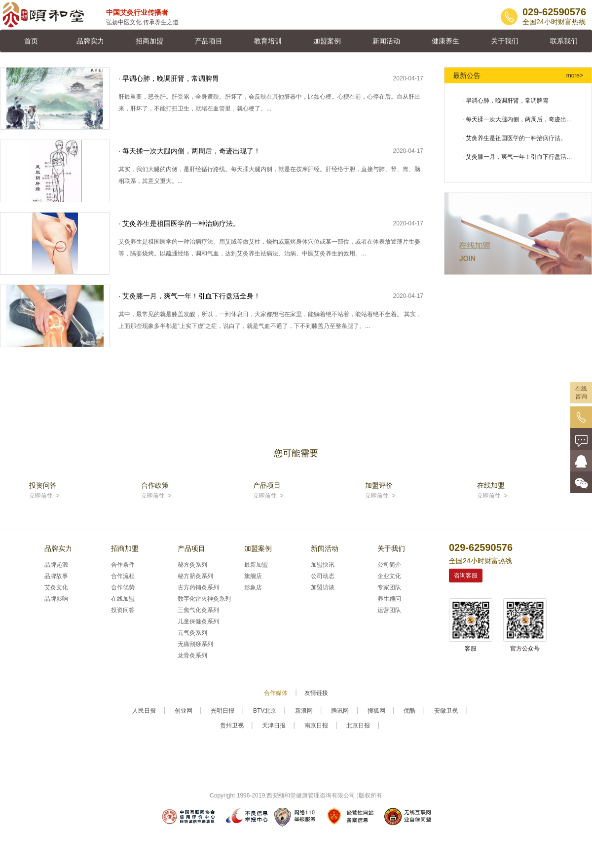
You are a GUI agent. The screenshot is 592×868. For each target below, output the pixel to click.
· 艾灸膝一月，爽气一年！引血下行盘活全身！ (517, 160)
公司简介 (389, 565)
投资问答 (123, 610)
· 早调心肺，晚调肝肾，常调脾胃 (505, 101)
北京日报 (358, 725)
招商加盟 (149, 41)
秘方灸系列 (192, 565)
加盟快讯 (323, 565)
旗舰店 (253, 576)
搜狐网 (376, 711)
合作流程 (123, 576)
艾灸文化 (56, 587)
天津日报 (274, 725)
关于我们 (505, 41)
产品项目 (209, 41)
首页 (31, 41)
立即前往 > (44, 496)
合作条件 (123, 565)
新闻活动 (386, 41)
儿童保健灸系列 (198, 621)
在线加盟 (123, 599)
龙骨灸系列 (192, 655)
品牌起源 (56, 565)
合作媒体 (276, 693)
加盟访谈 (323, 587)
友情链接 (316, 693)
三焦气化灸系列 (198, 610)
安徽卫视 (446, 711)
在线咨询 (581, 393)
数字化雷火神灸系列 (204, 599)
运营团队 (389, 610)
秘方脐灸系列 (195, 576)
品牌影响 (56, 599)
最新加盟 (256, 565)
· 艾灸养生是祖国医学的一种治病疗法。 (514, 138)
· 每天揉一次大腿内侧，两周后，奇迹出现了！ (517, 122)
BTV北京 (265, 711)
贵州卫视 (232, 725)
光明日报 (222, 711)
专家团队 (389, 587)
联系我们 (564, 41)
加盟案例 (327, 41)
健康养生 (445, 41)
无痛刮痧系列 (195, 644)
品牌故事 (56, 576)
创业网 (184, 711)
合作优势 (123, 587)
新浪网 (304, 711)
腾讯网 (340, 711)
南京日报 (316, 725)
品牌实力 (90, 41)
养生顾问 (389, 599)
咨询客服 (466, 576)
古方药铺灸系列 (198, 587)
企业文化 (389, 576)
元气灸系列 (192, 633)
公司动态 (323, 576)
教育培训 (268, 41)
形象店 (253, 587)
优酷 (409, 711)
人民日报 (144, 711)
